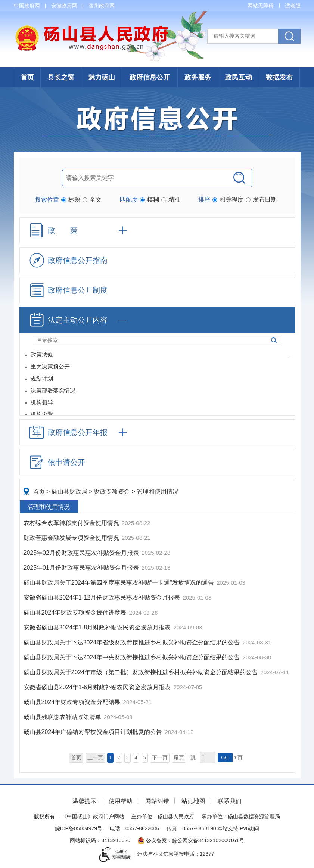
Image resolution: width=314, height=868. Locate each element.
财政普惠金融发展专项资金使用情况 (72, 538)
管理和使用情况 (158, 491)
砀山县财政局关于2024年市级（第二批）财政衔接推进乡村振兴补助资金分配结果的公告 (142, 672)
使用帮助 (121, 801)
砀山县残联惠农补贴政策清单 (63, 717)
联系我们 (230, 801)
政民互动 (239, 77)
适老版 (293, 6)
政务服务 (198, 77)
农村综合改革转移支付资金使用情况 (72, 523)
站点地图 (193, 801)
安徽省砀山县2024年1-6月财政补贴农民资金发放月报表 (98, 687)
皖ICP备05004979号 (79, 828)
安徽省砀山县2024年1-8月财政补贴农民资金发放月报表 (98, 627)
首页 (27, 77)
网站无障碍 (261, 6)
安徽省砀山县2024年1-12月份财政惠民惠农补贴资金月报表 (103, 598)
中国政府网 (27, 6)
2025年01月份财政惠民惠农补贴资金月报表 (82, 568)
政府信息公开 (150, 77)
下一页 (160, 758)
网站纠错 (157, 801)
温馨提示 (84, 801)
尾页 (179, 758)
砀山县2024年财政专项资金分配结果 (73, 702)
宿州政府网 (102, 6)
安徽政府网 (64, 6)
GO (225, 758)
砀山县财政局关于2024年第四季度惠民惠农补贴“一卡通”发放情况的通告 (120, 583)
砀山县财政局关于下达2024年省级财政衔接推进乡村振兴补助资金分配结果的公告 (133, 642)
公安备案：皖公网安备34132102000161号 (191, 840)
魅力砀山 (102, 77)
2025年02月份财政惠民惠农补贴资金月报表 (82, 553)
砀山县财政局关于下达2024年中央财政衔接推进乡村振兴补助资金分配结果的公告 (133, 657)
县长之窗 (61, 77)
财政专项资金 (112, 491)
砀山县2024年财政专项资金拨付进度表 (76, 612)
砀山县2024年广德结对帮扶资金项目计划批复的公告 (94, 732)
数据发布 (279, 77)
